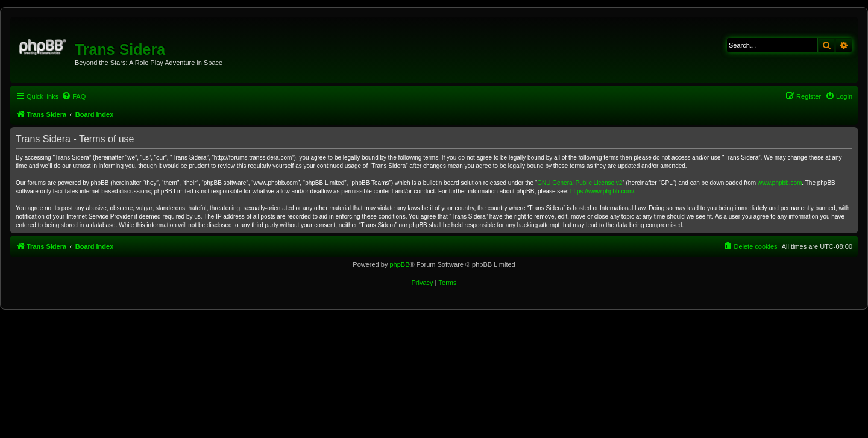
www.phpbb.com (780, 183)
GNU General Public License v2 (580, 183)
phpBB (399, 264)
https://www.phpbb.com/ (602, 191)
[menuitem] (74, 96)
